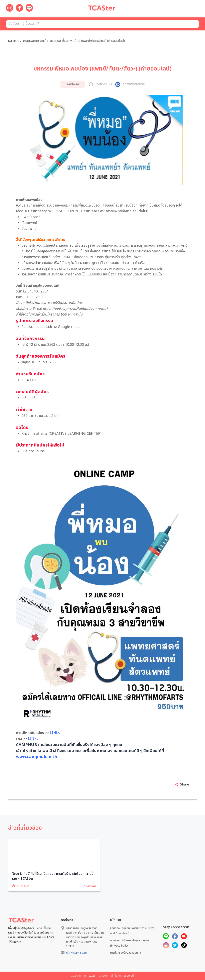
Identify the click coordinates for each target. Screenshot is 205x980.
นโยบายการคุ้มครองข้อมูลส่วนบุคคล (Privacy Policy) (130, 943)
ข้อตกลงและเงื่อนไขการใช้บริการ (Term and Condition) (132, 931)
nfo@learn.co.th (76, 953)
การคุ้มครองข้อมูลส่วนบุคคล (126, 953)
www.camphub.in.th (37, 757)
